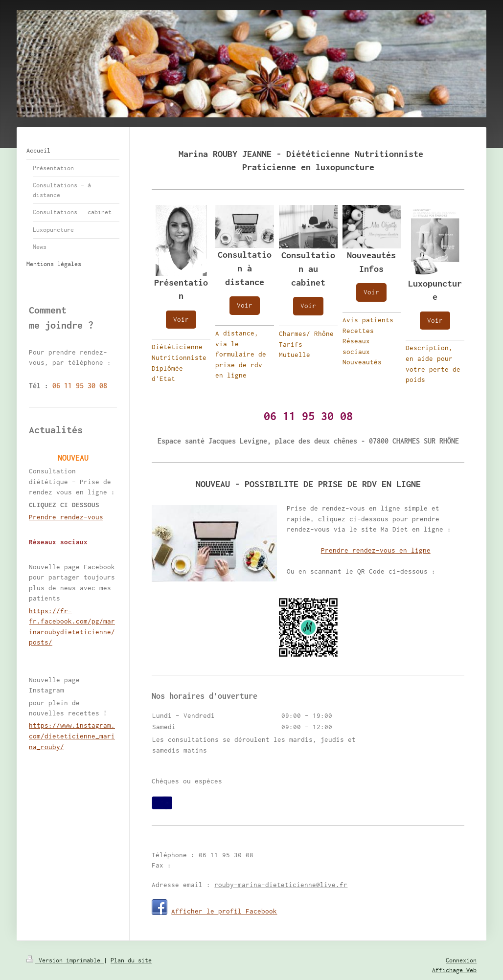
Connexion (461, 960)
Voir (181, 319)
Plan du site (131, 960)
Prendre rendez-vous (66, 517)
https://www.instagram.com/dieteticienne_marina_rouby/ (72, 736)
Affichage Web (454, 970)
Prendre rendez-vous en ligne (376, 550)
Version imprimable (65, 960)
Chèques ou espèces (187, 781)
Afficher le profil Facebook (224, 911)
